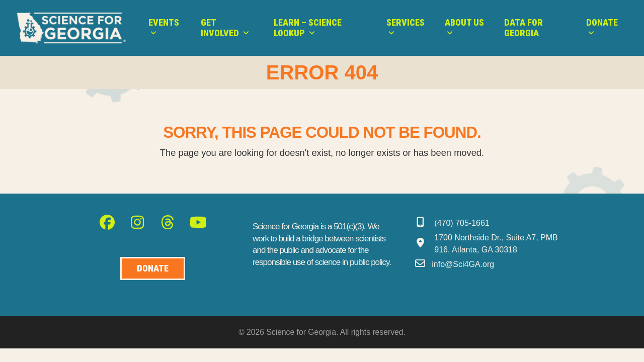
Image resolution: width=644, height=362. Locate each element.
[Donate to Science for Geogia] (153, 269)
